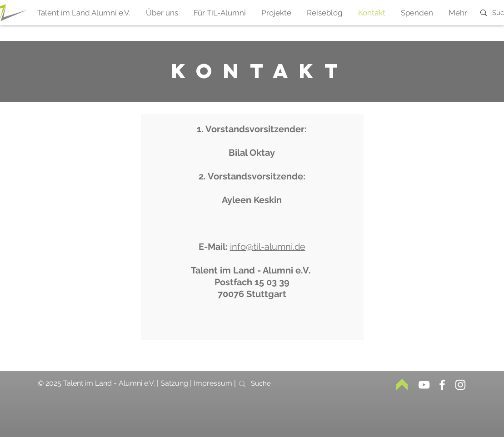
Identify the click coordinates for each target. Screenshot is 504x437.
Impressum (214, 383)
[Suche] (267, 384)
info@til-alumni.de (268, 247)
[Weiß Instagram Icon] (460, 385)
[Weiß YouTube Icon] (424, 385)
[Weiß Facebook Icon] (442, 385)
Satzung (175, 383)
